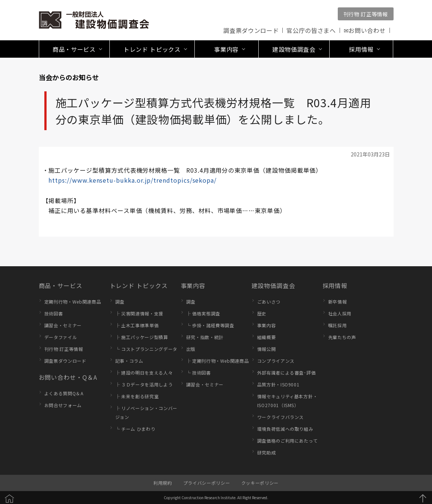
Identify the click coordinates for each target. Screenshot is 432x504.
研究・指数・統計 (205, 337)
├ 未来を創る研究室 (137, 396)
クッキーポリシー (260, 483)
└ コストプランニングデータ (146, 349)
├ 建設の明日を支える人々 (144, 373)
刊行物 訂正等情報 (366, 14)
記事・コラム (129, 361)
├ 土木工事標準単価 (137, 325)
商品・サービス (61, 285)
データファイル (61, 337)
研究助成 (267, 452)
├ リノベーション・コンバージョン (146, 412)
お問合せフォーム (63, 405)
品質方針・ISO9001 (278, 384)
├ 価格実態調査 (203, 313)
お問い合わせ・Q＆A (68, 377)
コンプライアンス (276, 361)
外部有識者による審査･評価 (287, 373)
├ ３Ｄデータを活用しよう (144, 384)
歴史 (262, 313)
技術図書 (54, 313)
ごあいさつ (269, 302)
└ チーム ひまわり (135, 429)
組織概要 (267, 337)
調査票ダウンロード (251, 30)
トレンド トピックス (139, 285)
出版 (191, 349)
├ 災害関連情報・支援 (139, 313)
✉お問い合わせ (365, 30)
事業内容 (193, 285)
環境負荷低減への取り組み (285, 429)
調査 (120, 302)
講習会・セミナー (63, 325)
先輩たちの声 (342, 337)
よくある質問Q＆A (64, 393)
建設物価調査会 (274, 285)
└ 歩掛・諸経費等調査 (210, 325)
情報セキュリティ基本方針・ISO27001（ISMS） (288, 401)
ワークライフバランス (281, 417)
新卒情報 (338, 302)
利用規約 (163, 483)
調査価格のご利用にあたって (288, 441)
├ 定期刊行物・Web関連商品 (218, 361)
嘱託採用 (338, 325)
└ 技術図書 (199, 373)
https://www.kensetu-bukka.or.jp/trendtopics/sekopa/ (132, 180)
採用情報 (335, 285)
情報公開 (267, 349)
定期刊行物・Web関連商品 (73, 302)
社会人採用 (340, 313)
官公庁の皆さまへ (311, 30)
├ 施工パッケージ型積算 (142, 337)
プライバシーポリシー (207, 483)
